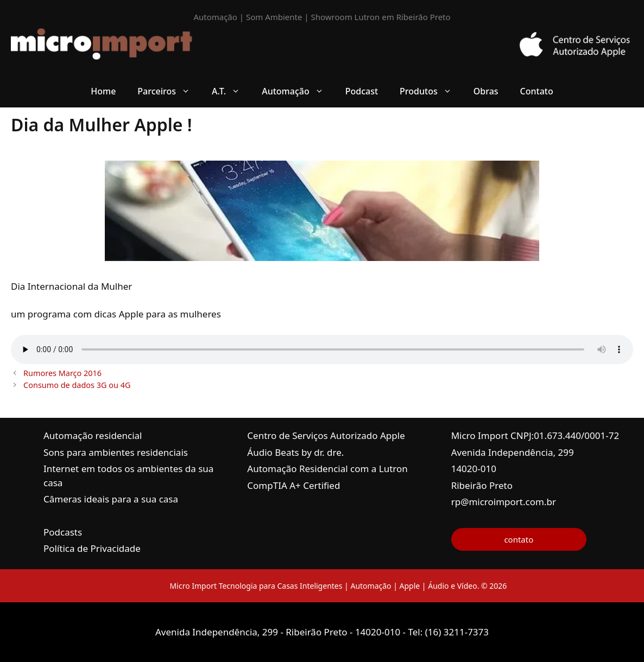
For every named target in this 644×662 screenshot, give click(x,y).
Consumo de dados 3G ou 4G (77, 385)
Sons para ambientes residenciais (116, 452)
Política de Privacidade (92, 548)
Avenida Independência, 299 (513, 452)
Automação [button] (298, 91)
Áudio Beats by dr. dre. (295, 452)
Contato (537, 91)
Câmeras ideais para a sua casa (111, 499)
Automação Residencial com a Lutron (327, 469)
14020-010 (474, 469)
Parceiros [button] (169, 91)
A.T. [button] (231, 91)
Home (103, 91)
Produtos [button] (431, 91)
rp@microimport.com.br (504, 502)
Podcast (362, 91)
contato (519, 539)
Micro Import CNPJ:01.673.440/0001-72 (535, 435)
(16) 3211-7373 (457, 632)
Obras (486, 91)
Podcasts (63, 532)
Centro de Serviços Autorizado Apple (326, 435)
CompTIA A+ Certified (293, 485)
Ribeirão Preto (482, 485)
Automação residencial (93, 435)
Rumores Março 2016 (62, 373)
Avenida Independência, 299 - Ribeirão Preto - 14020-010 (279, 632)
